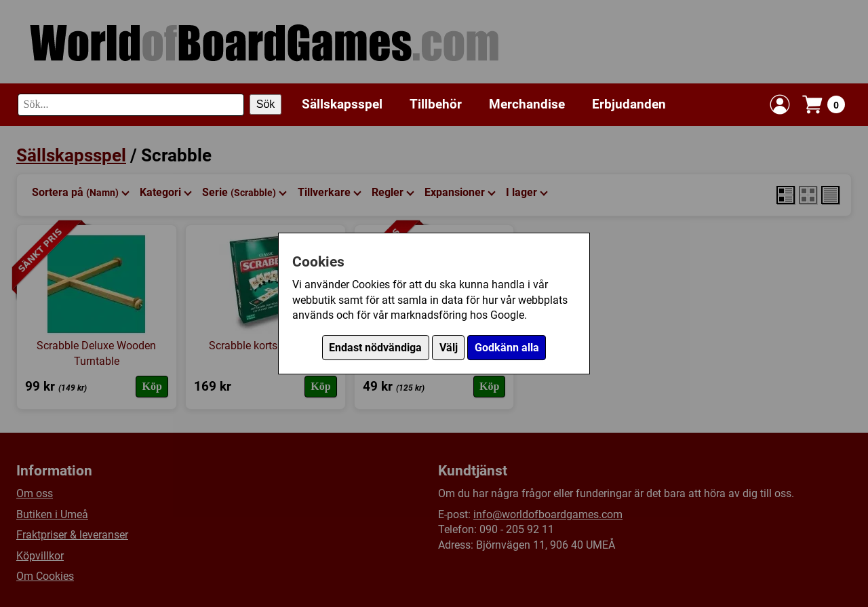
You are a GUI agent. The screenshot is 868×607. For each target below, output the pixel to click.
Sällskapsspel (342, 104)
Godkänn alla (507, 348)
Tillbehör (436, 104)
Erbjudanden (629, 104)
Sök (266, 104)
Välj (449, 348)
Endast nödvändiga (375, 348)
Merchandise (527, 104)
